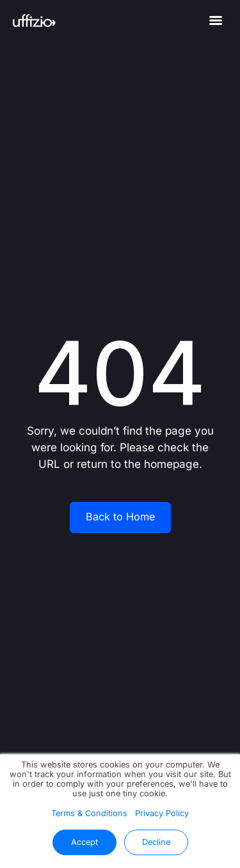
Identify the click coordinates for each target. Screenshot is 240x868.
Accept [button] (84, 842)
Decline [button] (156, 842)
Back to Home (120, 517)
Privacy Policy (162, 813)
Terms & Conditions (89, 813)
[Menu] (216, 20)
